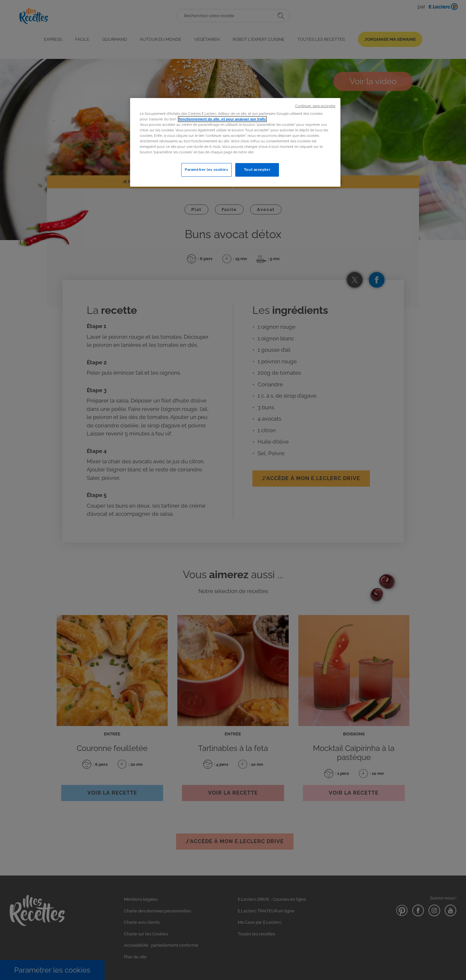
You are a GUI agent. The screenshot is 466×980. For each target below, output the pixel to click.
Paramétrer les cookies (206, 170)
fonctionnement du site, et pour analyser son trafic (222, 119)
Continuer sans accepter (315, 106)
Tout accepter (257, 170)
